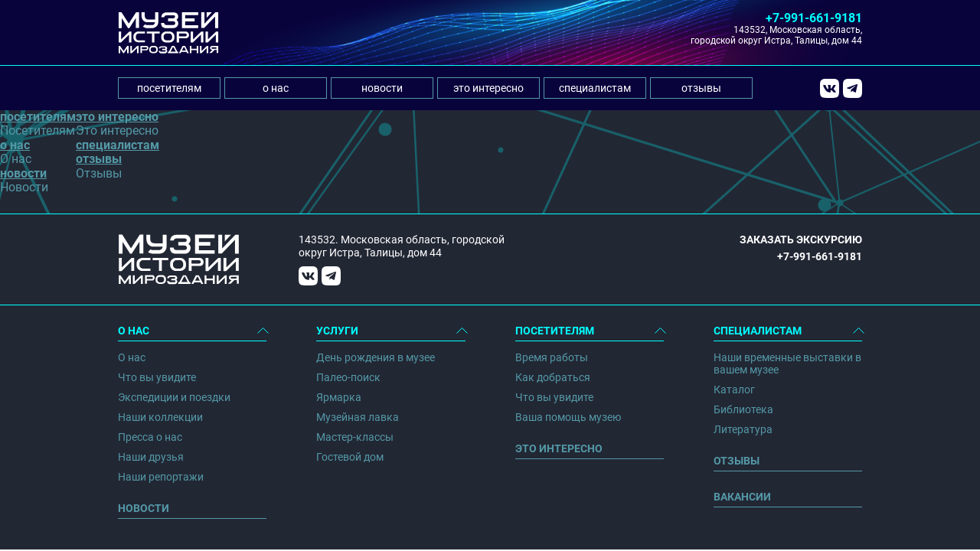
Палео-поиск (348, 377)
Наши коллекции (160, 417)
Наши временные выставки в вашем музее (787, 364)
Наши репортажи (161, 477)
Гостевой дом (350, 457)
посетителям (169, 88)
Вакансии (742, 497)
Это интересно (559, 448)
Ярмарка (339, 397)
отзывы (701, 88)
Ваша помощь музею (568, 417)
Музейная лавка (358, 417)
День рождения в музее (376, 357)
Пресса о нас (150, 437)
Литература (743, 429)
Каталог (734, 390)
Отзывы (737, 461)
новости (382, 88)
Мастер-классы (355, 437)
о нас (276, 88)
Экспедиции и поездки (174, 397)
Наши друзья (151, 457)
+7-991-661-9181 (814, 18)
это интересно (488, 88)
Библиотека (743, 409)
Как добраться (553, 377)
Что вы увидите (157, 377)
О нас (132, 357)
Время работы (552, 357)
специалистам (595, 88)
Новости (144, 508)
